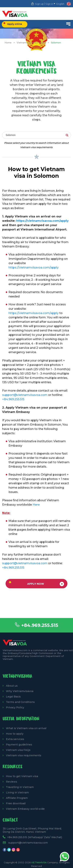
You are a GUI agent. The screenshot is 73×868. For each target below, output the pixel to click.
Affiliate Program (17, 798)
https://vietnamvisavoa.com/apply (42, 221)
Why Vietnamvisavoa (20, 691)
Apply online (13, 24)
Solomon (56, 43)
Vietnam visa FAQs (18, 750)
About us (12, 686)
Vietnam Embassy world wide (25, 809)
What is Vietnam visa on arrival (26, 728)
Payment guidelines (19, 745)
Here (36, 505)
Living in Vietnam (17, 793)
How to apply (15, 734)
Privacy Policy (15, 707)
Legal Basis (13, 697)
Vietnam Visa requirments (31, 43)
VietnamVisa (39, 862)
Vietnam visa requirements (24, 755)
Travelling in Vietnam (20, 787)
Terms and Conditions (20, 702)
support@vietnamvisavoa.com (25, 395)
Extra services (15, 739)
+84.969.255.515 (40, 625)
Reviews (12, 782)
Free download (16, 803)
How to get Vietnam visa (22, 776)
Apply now (36, 584)
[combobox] (36, 135)
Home (8, 43)
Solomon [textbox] (11, 135)
